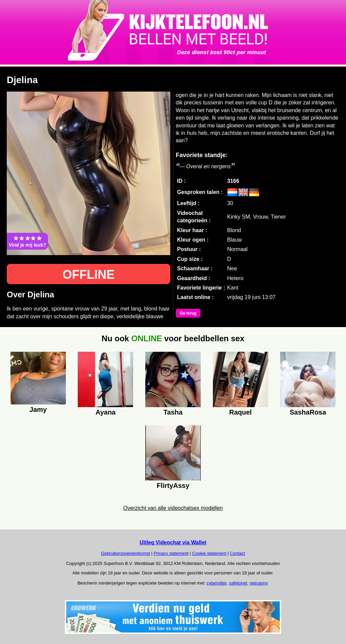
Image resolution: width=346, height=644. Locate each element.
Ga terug (188, 313)
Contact (237, 553)
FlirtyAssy (173, 486)
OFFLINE (89, 275)
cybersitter (216, 583)
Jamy (38, 410)
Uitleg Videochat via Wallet (173, 542)
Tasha (173, 412)
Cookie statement (209, 553)
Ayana (106, 412)
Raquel (240, 412)
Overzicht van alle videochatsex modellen (173, 508)
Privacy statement (171, 553)
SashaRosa (308, 412)
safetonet (238, 583)
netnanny (259, 583)
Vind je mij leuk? (27, 241)
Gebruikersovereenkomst (126, 553)
